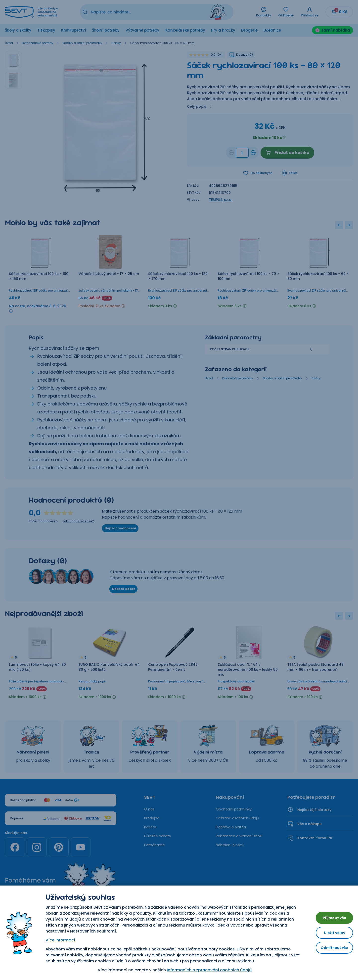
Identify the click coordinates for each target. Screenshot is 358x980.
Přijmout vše (331, 916)
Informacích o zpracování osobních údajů (205, 970)
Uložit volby (331, 933)
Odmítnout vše (331, 950)
